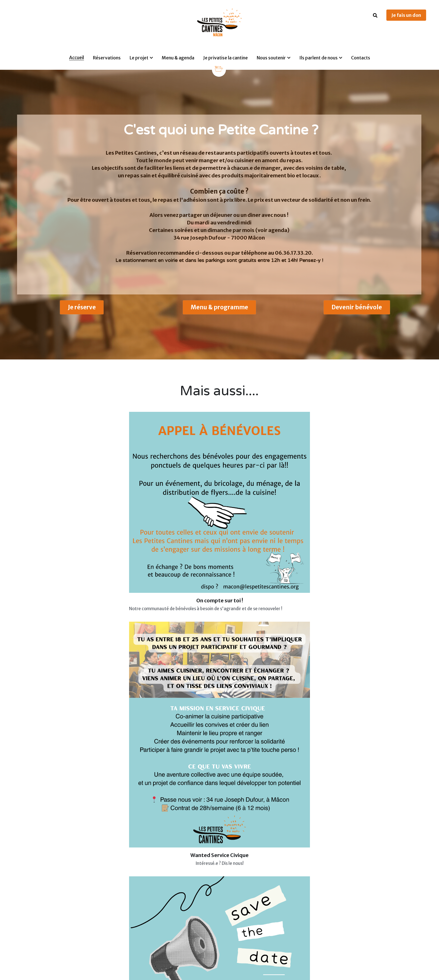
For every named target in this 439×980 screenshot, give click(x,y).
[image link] (219, 68)
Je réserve (82, 310)
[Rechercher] (375, 15)
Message (251, 702)
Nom (247, 669)
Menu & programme (219, 310)
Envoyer (291, 741)
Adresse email (257, 685)
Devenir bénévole (357, 310)
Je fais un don (406, 15)
